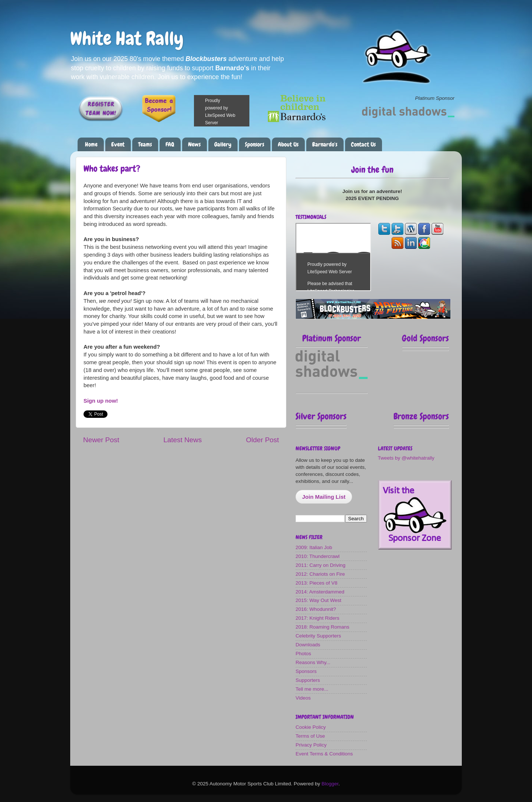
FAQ (170, 144)
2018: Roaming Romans (323, 627)
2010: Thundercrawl (318, 556)
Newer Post (101, 440)
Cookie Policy (311, 727)
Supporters (308, 680)
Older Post (262, 440)
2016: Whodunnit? (316, 609)
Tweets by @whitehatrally (406, 458)
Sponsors (255, 144)
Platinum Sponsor (332, 338)
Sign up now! (101, 401)
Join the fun (372, 170)
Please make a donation (231, 111)
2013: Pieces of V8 (316, 583)
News (194, 144)
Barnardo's (325, 144)
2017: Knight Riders (318, 618)
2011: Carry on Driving (320, 565)
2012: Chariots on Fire (320, 574)
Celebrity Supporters (318, 636)
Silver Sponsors (321, 416)
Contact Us (363, 144)
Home (91, 144)
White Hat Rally (127, 38)
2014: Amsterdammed (320, 592)
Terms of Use (310, 736)
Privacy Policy (311, 745)
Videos (303, 698)
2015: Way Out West (318, 600)
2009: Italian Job (314, 547)
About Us (288, 144)
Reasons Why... (313, 662)
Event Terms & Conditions (324, 754)
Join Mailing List (324, 497)
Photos (303, 654)
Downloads (308, 645)
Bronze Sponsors (421, 416)
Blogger (330, 784)
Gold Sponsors (425, 338)
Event (118, 144)
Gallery (223, 144)
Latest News (183, 440)
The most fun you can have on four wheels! (333, 257)
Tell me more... (312, 689)
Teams (145, 144)
